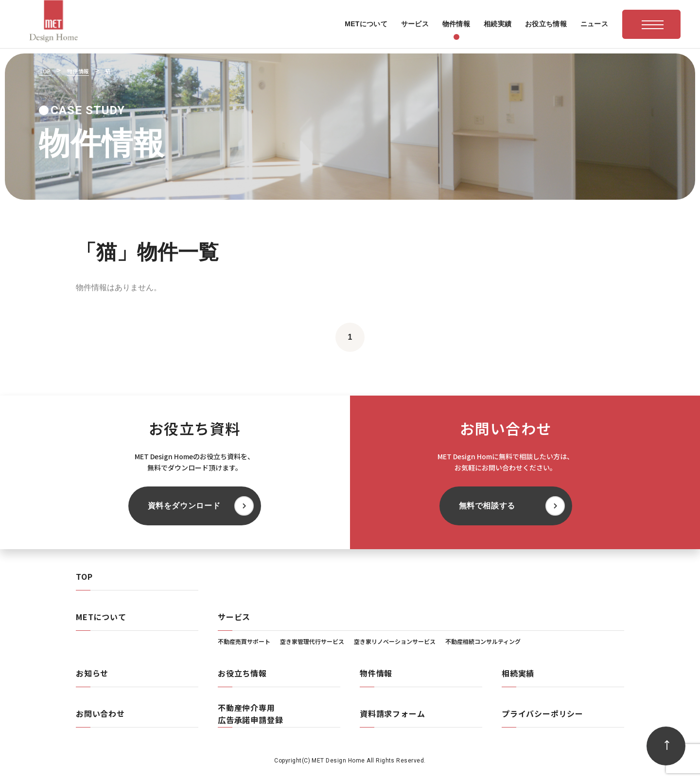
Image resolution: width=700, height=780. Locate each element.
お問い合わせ (100, 713)
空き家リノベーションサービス (395, 641)
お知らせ (92, 673)
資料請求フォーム (392, 713)
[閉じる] (528, 657)
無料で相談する (487, 506)
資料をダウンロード (184, 506)
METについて (101, 617)
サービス (234, 617)
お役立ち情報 (242, 673)
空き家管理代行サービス (312, 641)
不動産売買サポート (244, 641)
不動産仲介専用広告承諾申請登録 (250, 714)
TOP (84, 576)
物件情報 (376, 673)
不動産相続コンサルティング (483, 641)
